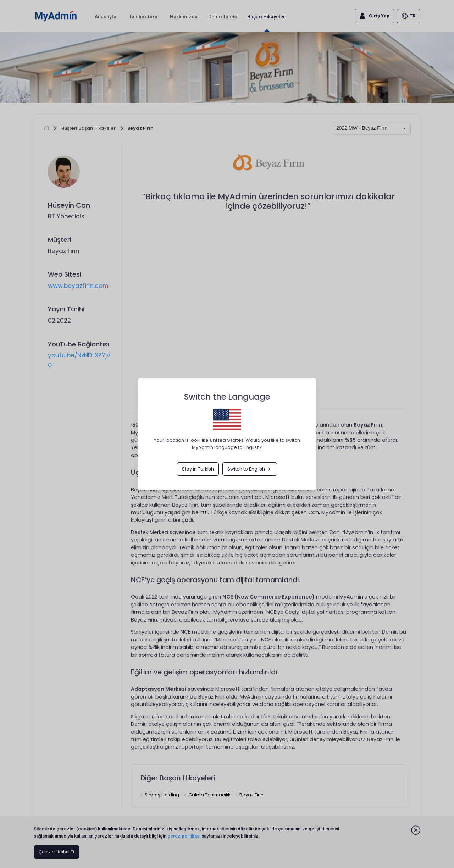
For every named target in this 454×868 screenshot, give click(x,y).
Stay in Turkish (198, 469)
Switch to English (250, 469)
